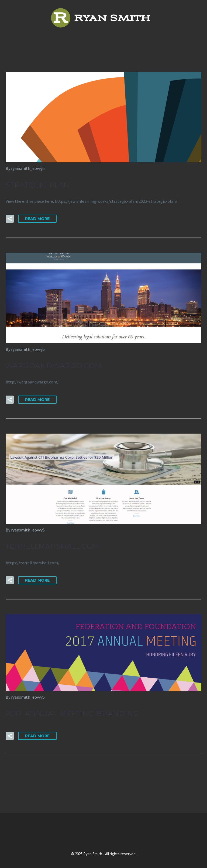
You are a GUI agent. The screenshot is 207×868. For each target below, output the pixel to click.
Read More (37, 219)
